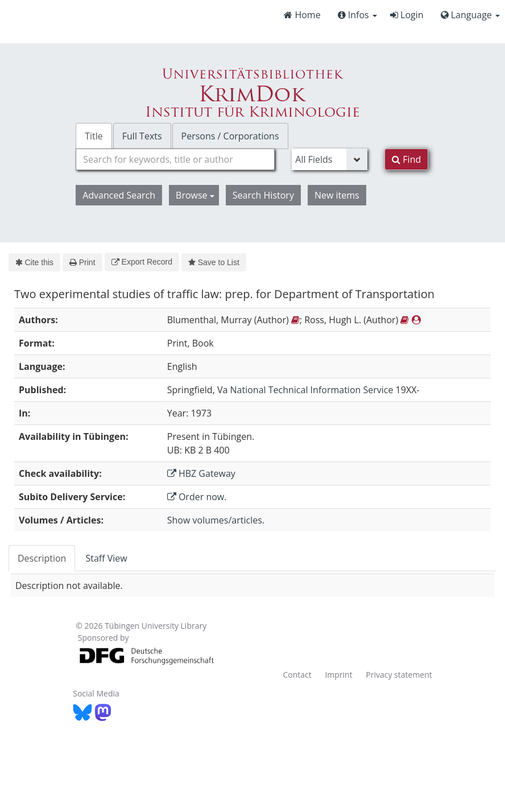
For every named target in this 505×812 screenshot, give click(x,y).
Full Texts (142, 136)
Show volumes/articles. (216, 520)
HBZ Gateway (201, 473)
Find (406, 159)
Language (470, 15)
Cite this (34, 262)
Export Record (142, 262)
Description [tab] (42, 558)
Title (94, 136)
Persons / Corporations (230, 136)
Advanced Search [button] (119, 195)
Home (302, 15)
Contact (297, 675)
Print (82, 262)
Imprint (338, 675)
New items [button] (337, 195)
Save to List (214, 262)
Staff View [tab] (106, 558)
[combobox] (175, 159)
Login (407, 15)
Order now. (197, 497)
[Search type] (330, 159)
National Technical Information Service (312, 390)
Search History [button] (263, 195)
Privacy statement (399, 675)
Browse (195, 195)
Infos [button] (357, 15)
